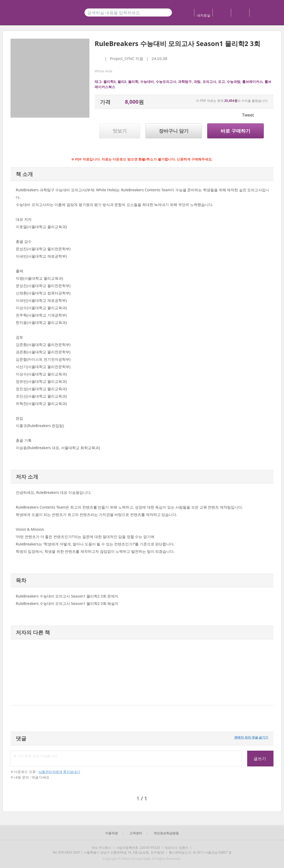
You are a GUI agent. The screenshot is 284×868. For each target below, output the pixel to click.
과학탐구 (185, 82)
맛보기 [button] (120, 131)
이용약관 (111, 833)
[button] (16, 672)
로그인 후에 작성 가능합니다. (126, 759)
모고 (221, 82)
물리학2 (109, 82)
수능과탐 (234, 82)
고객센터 (136, 833)
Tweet (248, 115)
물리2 (122, 82)
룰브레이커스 (252, 82)
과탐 (197, 82)
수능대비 (147, 82)
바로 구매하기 (235, 131)
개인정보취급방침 (166, 833)
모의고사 (209, 82)
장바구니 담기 (174, 131)
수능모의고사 (166, 82)
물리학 (133, 82)
